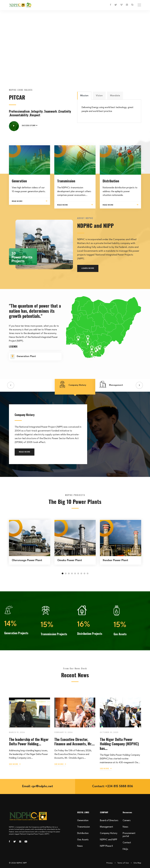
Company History (109, 833)
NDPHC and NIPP (109, 840)
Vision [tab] (99, 96)
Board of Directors (109, 821)
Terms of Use (123, 863)
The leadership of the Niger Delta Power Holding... (29, 741)
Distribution (83, 833)
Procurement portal (129, 835)
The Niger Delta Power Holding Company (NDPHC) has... (119, 744)
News (80, 846)
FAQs (125, 849)
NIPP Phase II (106, 846)
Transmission (84, 827)
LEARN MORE (88, 268)
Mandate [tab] (115, 96)
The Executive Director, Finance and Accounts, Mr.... (75, 741)
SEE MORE (15, 764)
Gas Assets (83, 840)
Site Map (137, 863)
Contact (127, 843)
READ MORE (25, 452)
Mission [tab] (84, 96)
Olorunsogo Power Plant (27, 560)
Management (106, 827)
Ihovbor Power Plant (115, 560)
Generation (83, 821)
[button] (11, 385)
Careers (127, 821)
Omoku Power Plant (70, 560)
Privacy (109, 863)
